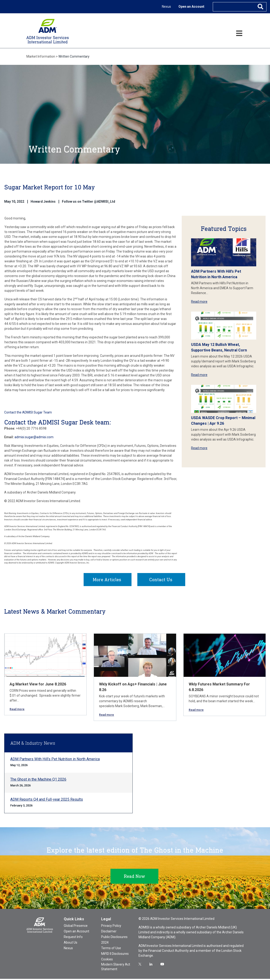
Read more (199, 302)
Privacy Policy (111, 927)
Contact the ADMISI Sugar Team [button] (28, 412)
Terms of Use (111, 949)
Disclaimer (109, 932)
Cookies (107, 960)
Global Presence (76, 927)
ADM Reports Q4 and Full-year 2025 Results (47, 801)
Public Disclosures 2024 (114, 941)
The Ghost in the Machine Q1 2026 (38, 780)
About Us (71, 944)
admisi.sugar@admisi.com (34, 437)
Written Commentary (74, 56)
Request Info (73, 938)
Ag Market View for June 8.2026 (38, 685)
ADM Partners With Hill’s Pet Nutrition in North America (55, 760)
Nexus (166, 7)
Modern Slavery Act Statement (116, 968)
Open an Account (191, 7)
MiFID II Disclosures (115, 955)
